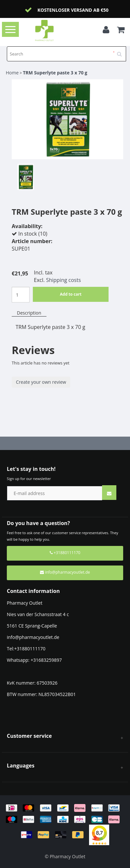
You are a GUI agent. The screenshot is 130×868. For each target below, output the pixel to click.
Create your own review (41, 382)
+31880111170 (65, 553)
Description (29, 313)
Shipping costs (64, 280)
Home (12, 73)
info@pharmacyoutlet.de (65, 572)
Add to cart (71, 294)
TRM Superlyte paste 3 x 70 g (55, 73)
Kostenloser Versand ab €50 (73, 10)
